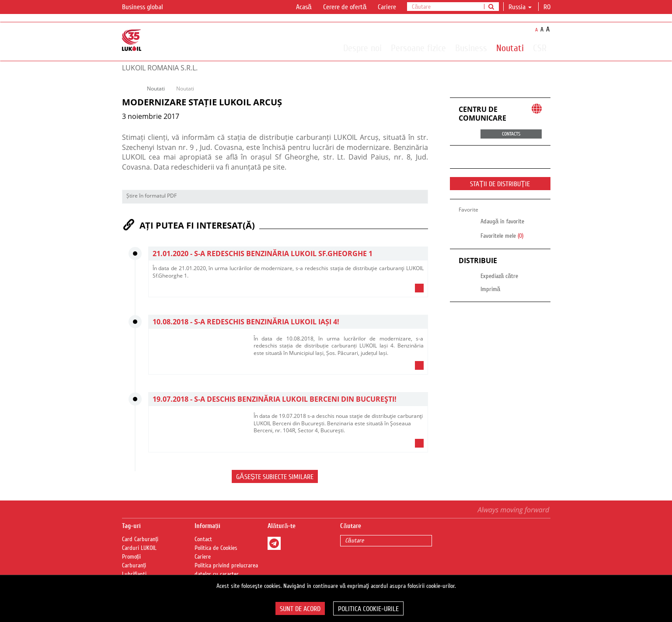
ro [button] (548, 7)
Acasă (304, 7)
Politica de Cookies (216, 548)
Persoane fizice (418, 48)
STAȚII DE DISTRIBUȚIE (500, 184)
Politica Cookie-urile (368, 609)
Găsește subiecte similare (275, 477)
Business (471, 48)
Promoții (132, 557)
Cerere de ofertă (345, 7)
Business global (148, 7)
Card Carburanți (140, 539)
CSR (540, 48)
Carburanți (134, 566)
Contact (203, 539)
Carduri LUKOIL (139, 548)
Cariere (387, 7)
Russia (520, 7)
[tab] (288, 290)
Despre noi (362, 48)
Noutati (510, 48)
